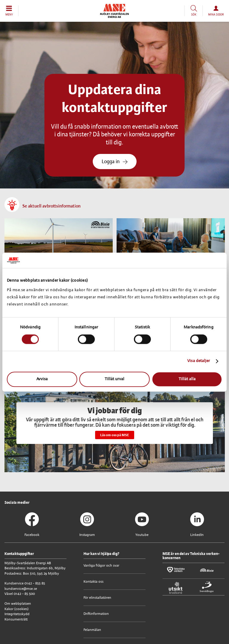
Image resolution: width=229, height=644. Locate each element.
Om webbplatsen (18, 604)
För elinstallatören (97, 598)
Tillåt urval (114, 379)
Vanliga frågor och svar (101, 566)
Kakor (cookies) (17, 609)
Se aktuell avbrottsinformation (51, 206)
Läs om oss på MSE (115, 435)
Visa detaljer (199, 361)
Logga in (115, 162)
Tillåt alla (187, 379)
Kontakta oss (93, 582)
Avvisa (42, 379)
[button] (9, 11)
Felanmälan (92, 630)
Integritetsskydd (17, 614)
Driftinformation (96, 614)
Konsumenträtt (16, 619)
